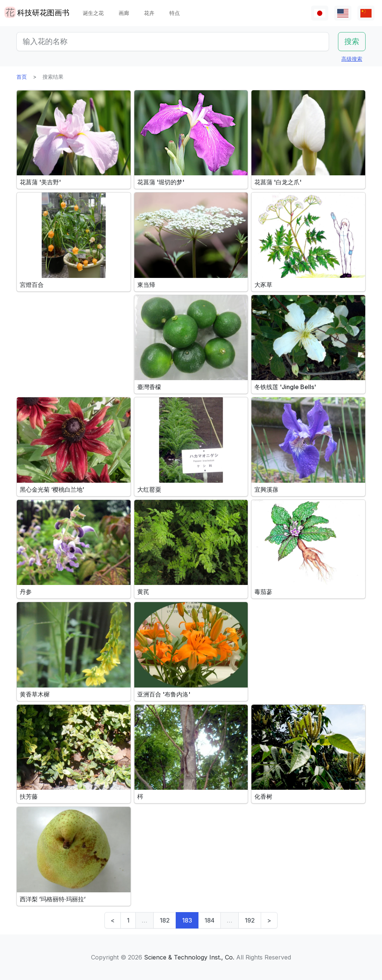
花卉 (149, 13)
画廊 (124, 13)
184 (209, 920)
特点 (175, 13)
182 (165, 920)
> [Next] (269, 920)
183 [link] (187, 920)
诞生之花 (93, 13)
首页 (22, 77)
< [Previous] (113, 920)
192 (250, 920)
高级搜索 (352, 59)
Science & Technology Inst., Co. (189, 957)
